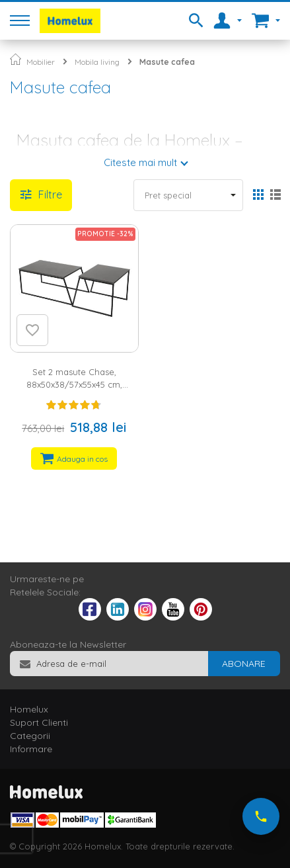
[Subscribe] (244, 664)
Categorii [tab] (30, 736)
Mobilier (41, 62)
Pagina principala (16, 59)
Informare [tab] (31, 749)
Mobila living (97, 62)
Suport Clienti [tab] (39, 722)
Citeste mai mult (140, 162)
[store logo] (70, 21)
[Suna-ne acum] (261, 816)
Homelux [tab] (29, 709)
